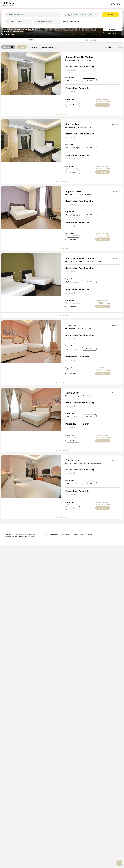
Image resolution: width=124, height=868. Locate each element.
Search (110, 15)
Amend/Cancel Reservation (71, 22)
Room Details (116, 57)
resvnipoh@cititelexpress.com (14, 32)
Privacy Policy (66, 534)
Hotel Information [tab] (91, 40)
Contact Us (90, 534)
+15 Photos (113, 34)
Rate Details (70, 70)
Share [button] (112, 29)
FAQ (74, 534)
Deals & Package (48, 47)
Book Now (89, 80)
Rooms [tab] (30, 40)
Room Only (33, 47)
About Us (81, 534)
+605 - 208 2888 (9, 34)
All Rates (22, 47)
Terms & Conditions (51, 534)
